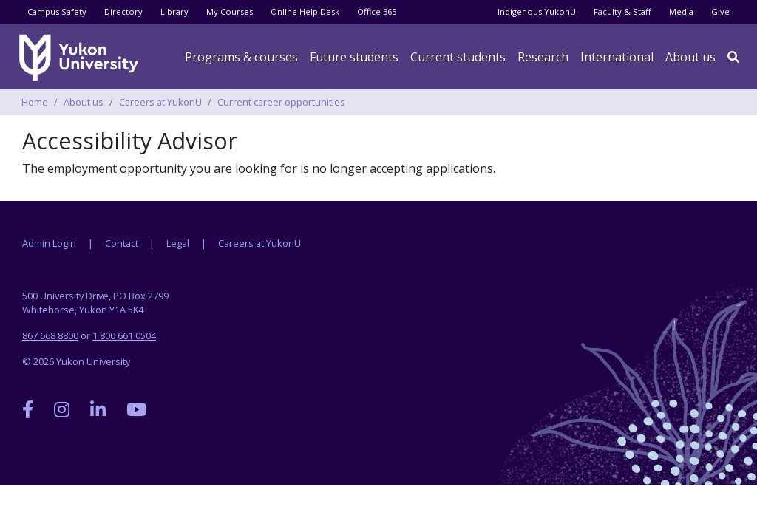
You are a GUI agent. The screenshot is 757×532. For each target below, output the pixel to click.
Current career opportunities (281, 102)
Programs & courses (241, 57)
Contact (122, 243)
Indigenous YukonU (537, 11)
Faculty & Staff (622, 11)
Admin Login (49, 243)
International (617, 57)
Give (720, 11)
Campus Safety (57, 11)
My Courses (230, 11)
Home (35, 102)
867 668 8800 (50, 335)
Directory (123, 11)
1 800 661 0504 (124, 335)
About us (690, 57)
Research (543, 57)
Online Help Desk (305, 11)
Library (174, 11)
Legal (178, 243)
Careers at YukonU (160, 102)
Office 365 (377, 11)
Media (681, 11)
